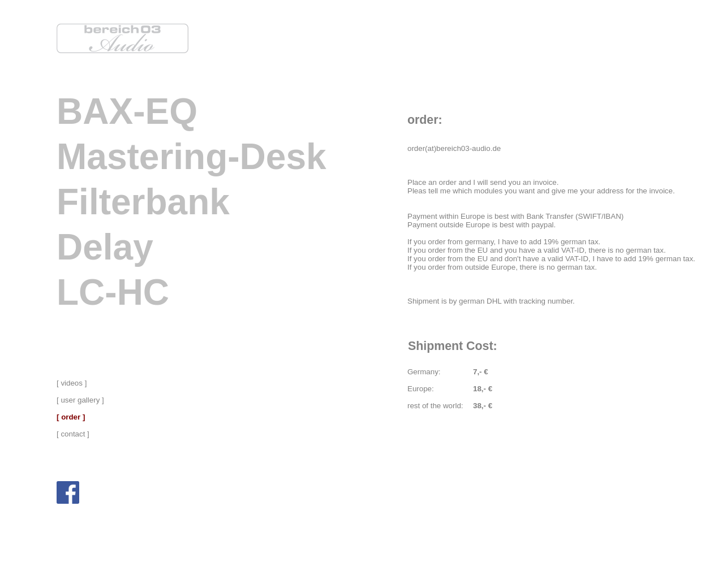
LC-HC (113, 292)
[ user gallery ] (80, 400)
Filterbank (143, 202)
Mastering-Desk (192, 157)
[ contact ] (73, 434)
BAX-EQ (127, 111)
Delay (105, 247)
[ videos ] (72, 383)
